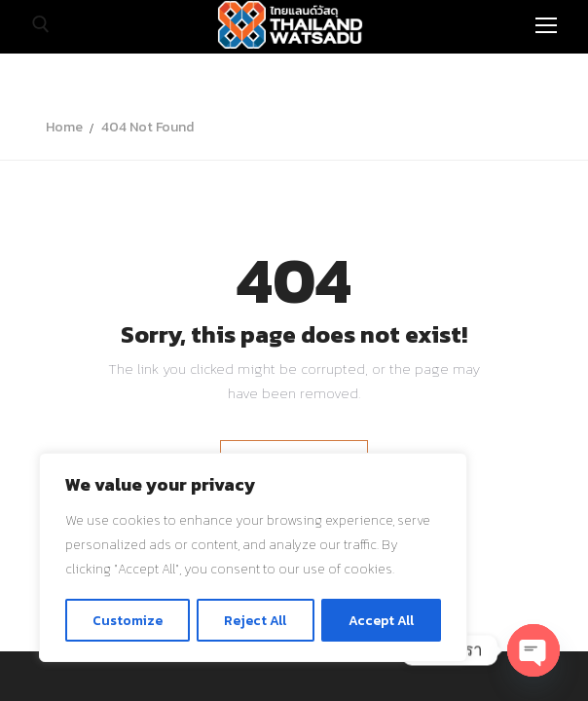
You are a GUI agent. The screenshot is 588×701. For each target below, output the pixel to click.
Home (64, 127)
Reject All (256, 620)
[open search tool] (41, 24)
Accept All (381, 620)
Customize (128, 620)
